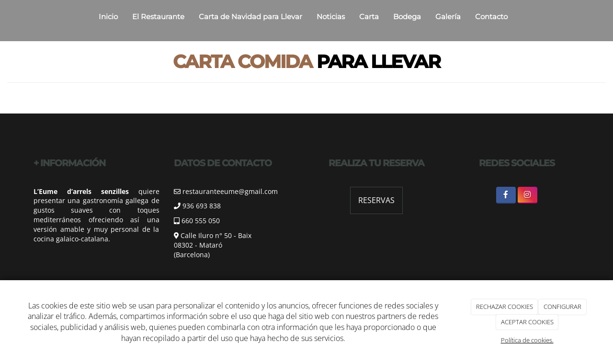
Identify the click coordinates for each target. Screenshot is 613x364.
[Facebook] (506, 195)
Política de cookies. (527, 340)
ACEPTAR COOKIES (527, 322)
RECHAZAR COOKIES (505, 307)
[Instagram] (528, 195)
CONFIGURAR (562, 307)
